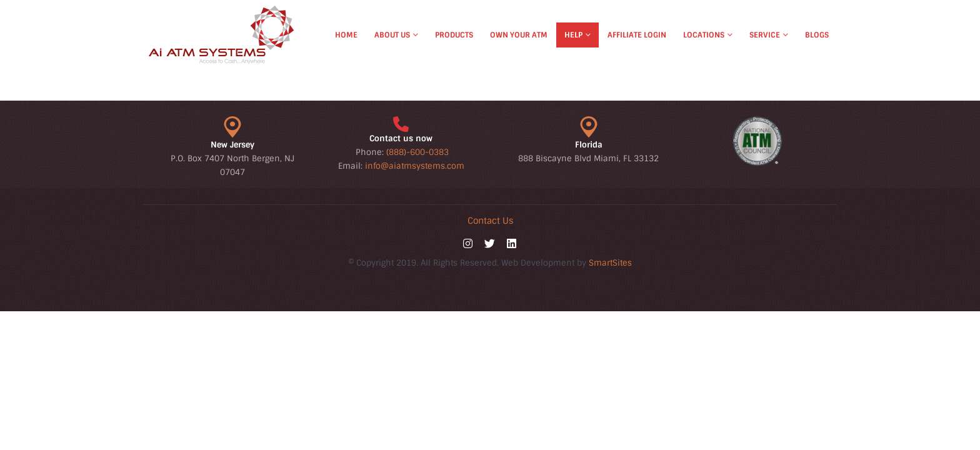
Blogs (817, 35)
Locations (704, 35)
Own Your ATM (519, 35)
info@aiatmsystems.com (415, 166)
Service (765, 35)
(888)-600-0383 (417, 152)
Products (454, 35)
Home (346, 35)
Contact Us (490, 221)
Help (573, 35)
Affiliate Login (637, 35)
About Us (392, 35)
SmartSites (610, 263)
